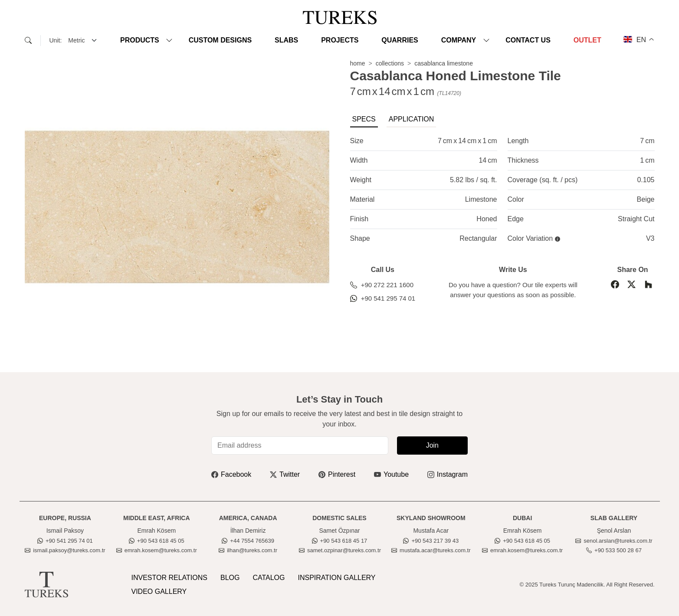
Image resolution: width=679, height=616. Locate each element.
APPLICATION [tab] (412, 119)
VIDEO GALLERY (159, 591)
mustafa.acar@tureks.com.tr (431, 550)
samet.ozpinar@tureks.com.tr (340, 550)
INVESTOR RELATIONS (169, 578)
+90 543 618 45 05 (157, 541)
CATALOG (269, 578)
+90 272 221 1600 (382, 285)
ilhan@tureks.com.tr (248, 550)
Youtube (391, 474)
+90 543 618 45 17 (340, 541)
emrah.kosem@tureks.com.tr (157, 550)
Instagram (448, 474)
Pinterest (337, 474)
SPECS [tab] (364, 119)
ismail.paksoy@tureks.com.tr (65, 550)
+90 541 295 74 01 (383, 298)
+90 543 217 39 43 (431, 541)
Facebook (231, 474)
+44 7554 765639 (248, 541)
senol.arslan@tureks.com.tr (614, 541)
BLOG (230, 578)
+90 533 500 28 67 (614, 550)
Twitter (285, 474)
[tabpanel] (502, 190)
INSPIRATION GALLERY (337, 578)
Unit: (56, 40)
